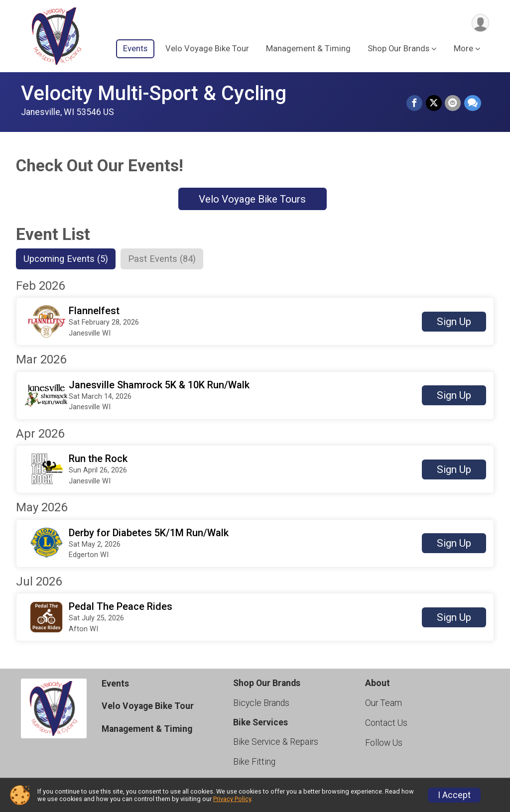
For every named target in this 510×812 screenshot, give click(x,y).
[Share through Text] (473, 104)
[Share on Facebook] (415, 104)
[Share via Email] (453, 104)
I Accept (454, 795)
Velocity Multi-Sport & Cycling (154, 93)
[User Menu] (480, 23)
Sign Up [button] (454, 322)
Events (135, 49)
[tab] (67, 259)
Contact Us (386, 723)
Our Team (383, 703)
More (463, 49)
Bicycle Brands (261, 703)
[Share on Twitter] (434, 104)
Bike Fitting (254, 762)
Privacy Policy (232, 799)
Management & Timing (308, 49)
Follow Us (384, 743)
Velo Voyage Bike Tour (207, 49)
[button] (255, 322)
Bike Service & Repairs (276, 742)
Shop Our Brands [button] (398, 49)
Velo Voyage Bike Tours (252, 199)
